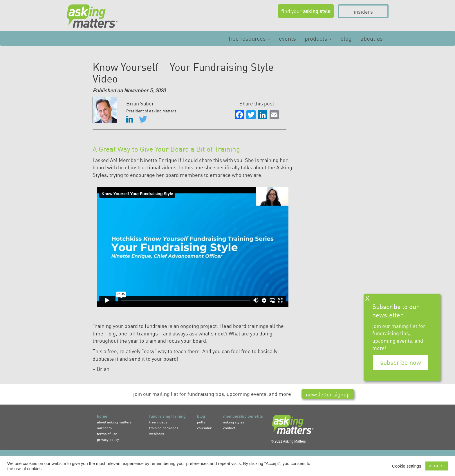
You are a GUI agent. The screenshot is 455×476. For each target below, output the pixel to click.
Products (318, 38)
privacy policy (108, 439)
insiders (363, 11)
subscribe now (401, 362)
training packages (164, 428)
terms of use (107, 433)
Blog (346, 38)
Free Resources (249, 38)
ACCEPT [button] (437, 466)
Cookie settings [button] (407, 466)
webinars (157, 433)
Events (287, 38)
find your (306, 11)
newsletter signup (328, 394)
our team (104, 428)
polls (201, 422)
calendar (204, 428)
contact (229, 428)
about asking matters (114, 422)
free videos (158, 422)
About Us (372, 38)
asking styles (234, 422)
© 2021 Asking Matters (288, 441)
